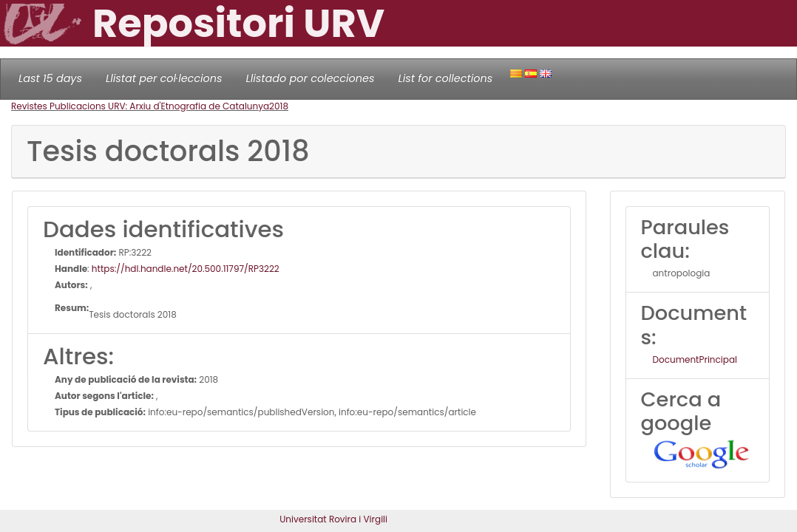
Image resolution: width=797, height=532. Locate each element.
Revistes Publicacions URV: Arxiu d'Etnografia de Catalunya (140, 106)
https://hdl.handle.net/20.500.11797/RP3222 (186, 269)
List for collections (445, 78)
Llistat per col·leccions (164, 78)
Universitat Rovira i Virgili (333, 519)
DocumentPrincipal (695, 359)
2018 (279, 106)
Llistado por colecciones (311, 78)
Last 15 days (50, 78)
